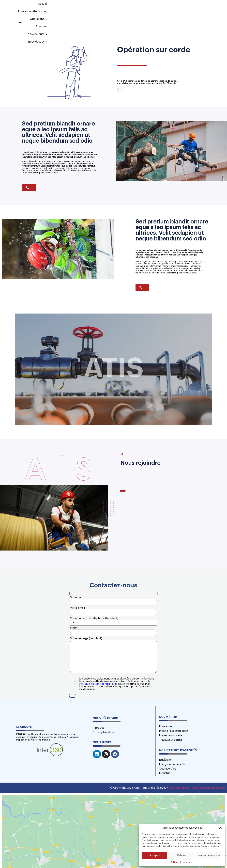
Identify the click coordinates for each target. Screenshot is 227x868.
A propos (98, 750)
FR (207, 8)
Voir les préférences (209, 855)
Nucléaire (165, 782)
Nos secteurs (162, 9)
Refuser (182, 855)
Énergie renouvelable (172, 786)
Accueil (63, 9)
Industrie (165, 795)
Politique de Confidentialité (96, 703)
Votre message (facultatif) (114, 670)
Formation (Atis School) (89, 9)
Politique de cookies (180, 862)
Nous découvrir (188, 9)
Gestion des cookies (213, 810)
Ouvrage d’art (167, 791)
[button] (220, 828)
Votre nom (114, 600)
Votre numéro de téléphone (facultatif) (114, 625)
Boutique (140, 9)
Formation (165, 748)
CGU (195, 810)
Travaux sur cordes (171, 762)
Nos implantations (104, 754)
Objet (114, 638)
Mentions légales (179, 810)
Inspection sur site (171, 757)
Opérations (119, 9)
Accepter (155, 855)
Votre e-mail (114, 613)
